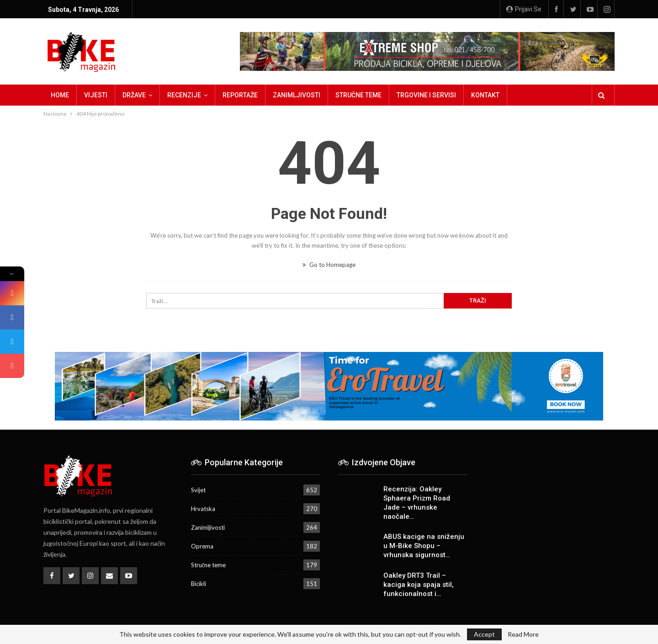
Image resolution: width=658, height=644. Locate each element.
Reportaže (240, 95)
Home (60, 95)
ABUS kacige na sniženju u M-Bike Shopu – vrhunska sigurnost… (424, 546)
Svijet (198, 490)
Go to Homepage (329, 265)
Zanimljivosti (297, 95)
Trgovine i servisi (426, 95)
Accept (484, 634)
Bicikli (199, 584)
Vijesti (96, 95)
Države (134, 95)
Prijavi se (524, 9)
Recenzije (184, 95)
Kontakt (485, 95)
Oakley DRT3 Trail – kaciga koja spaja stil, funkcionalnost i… (419, 585)
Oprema (202, 546)
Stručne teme (358, 95)
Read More (523, 634)
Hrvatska (203, 509)
